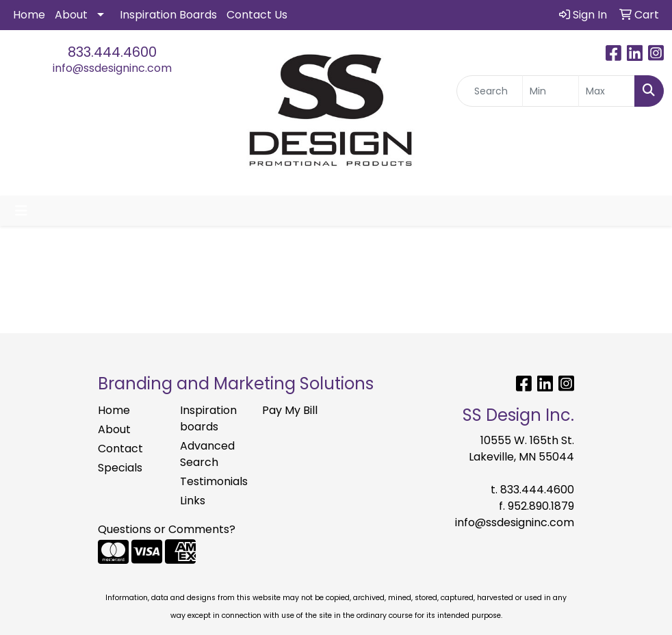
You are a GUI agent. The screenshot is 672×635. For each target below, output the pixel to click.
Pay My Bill (290, 410)
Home (29, 15)
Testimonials (213, 481)
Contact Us (257, 15)
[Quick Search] (490, 91)
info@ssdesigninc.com (112, 68)
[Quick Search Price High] (607, 91)
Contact (120, 449)
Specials (120, 468)
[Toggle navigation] (21, 211)
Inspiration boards (208, 418)
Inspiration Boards (168, 15)
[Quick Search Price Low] (551, 91)
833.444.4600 (112, 52)
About (71, 15)
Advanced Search (207, 454)
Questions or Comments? (167, 529)
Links (193, 501)
